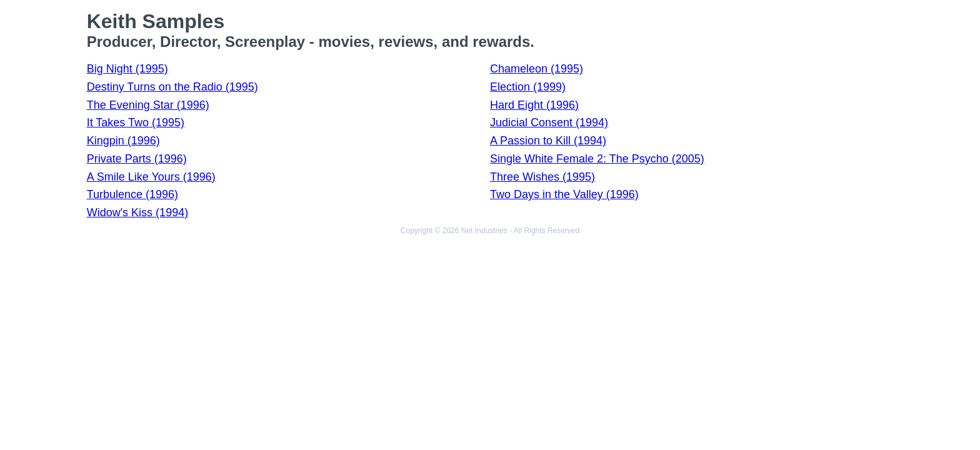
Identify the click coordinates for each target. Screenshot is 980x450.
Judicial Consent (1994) (549, 122)
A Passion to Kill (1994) (548, 141)
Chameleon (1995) (537, 69)
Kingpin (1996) (123, 141)
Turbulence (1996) (132, 194)
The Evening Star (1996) (148, 105)
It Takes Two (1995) (136, 122)
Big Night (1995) (127, 69)
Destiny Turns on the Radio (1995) (172, 87)
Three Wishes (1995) (542, 177)
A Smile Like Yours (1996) (151, 177)
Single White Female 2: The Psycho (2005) (597, 159)
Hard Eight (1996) (534, 105)
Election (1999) (528, 87)
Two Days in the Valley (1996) (564, 194)
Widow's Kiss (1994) (137, 212)
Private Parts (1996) (137, 159)
